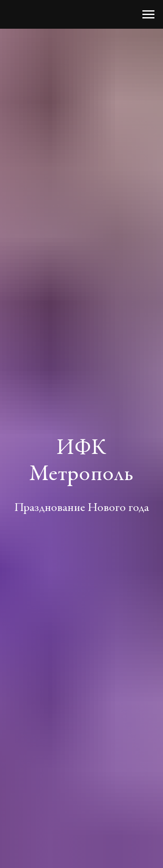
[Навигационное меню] (148, 15)
